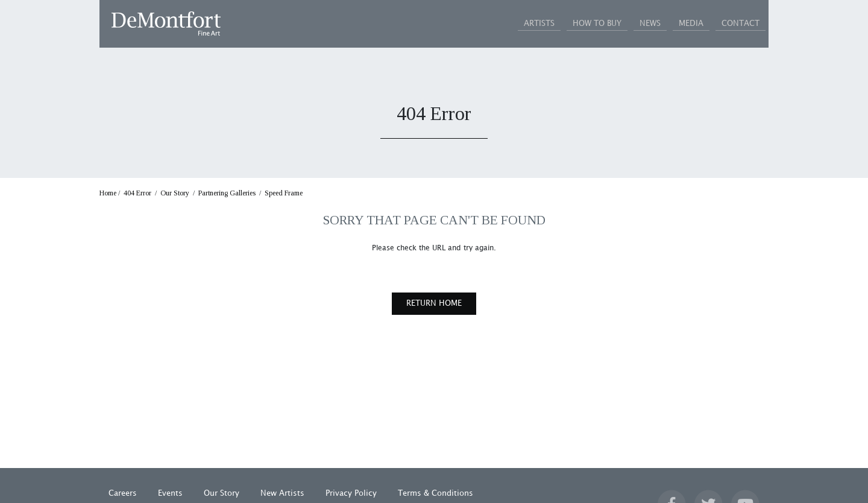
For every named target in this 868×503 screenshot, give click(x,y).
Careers (123, 494)
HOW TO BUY (555, 24)
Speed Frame (284, 194)
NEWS (620, 24)
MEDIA (673, 24)
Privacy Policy (351, 494)
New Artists (282, 494)
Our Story (175, 194)
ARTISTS (485, 24)
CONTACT (734, 24)
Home (108, 194)
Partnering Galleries (227, 194)
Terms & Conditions (436, 494)
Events (170, 494)
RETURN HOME (434, 304)
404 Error (137, 194)
